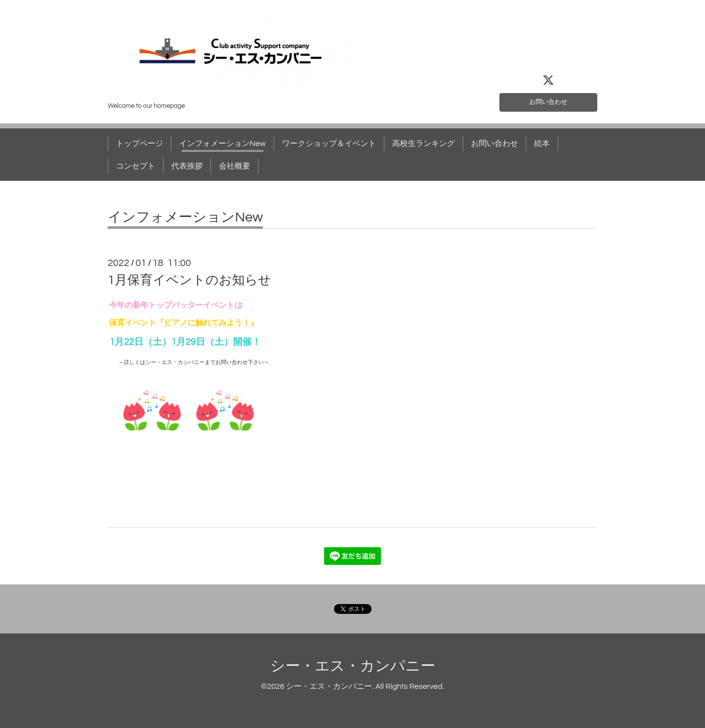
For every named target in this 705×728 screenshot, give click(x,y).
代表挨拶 (187, 166)
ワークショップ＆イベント (329, 144)
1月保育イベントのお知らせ (189, 280)
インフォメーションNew (223, 144)
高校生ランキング (423, 144)
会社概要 (235, 166)
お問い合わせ (548, 100)
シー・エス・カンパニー (353, 666)
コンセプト (136, 166)
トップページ (140, 144)
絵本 (542, 144)
